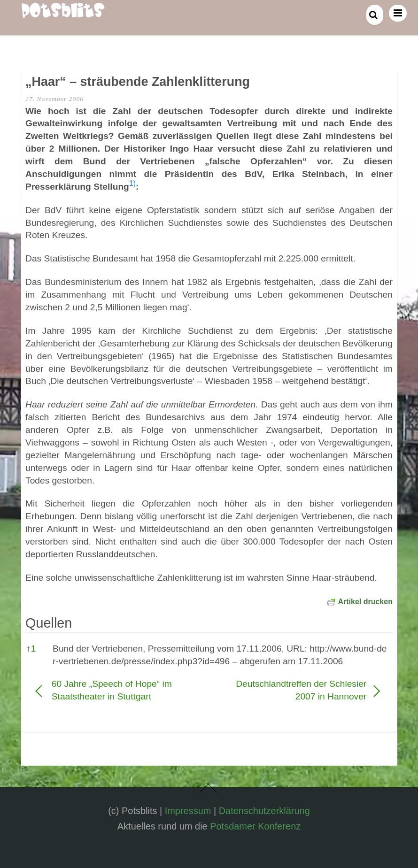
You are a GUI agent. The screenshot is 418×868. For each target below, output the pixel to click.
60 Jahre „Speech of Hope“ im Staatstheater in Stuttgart (112, 690)
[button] (132, 187)
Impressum (188, 811)
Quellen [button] (49, 623)
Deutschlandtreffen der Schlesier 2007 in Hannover (293, 690)
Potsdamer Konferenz (255, 826)
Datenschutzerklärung (264, 811)
